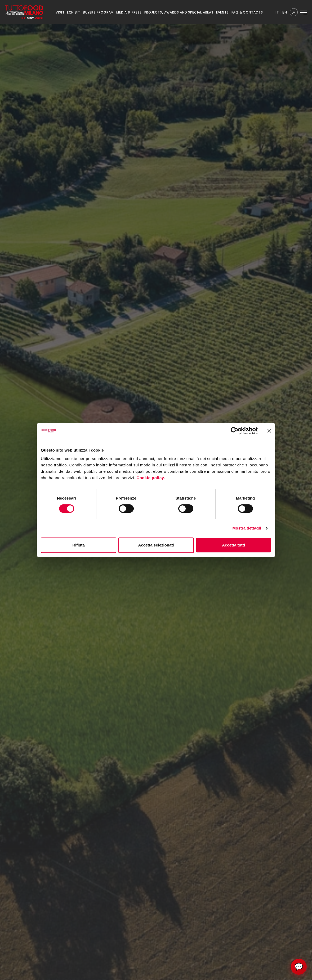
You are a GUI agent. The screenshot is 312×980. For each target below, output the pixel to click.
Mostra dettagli (247, 528)
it (277, 12)
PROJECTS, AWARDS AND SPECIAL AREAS (179, 12)
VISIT (60, 12)
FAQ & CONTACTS (247, 12)
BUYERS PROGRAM (98, 12)
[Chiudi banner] (269, 431)
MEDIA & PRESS (129, 12)
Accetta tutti (233, 545)
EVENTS (222, 12)
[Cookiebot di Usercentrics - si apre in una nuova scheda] (235, 431)
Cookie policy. (151, 478)
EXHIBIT (74, 12)
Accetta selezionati (156, 545)
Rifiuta (79, 545)
